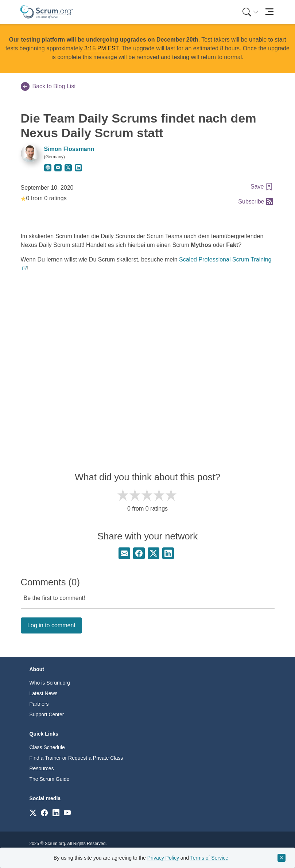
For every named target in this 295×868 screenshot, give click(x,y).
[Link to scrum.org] (33, 812)
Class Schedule (47, 747)
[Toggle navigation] (270, 12)
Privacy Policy (163, 858)
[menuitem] (250, 12)
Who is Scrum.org (50, 683)
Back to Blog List (48, 86)
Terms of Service (209, 858)
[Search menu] (251, 12)
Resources (42, 768)
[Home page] (47, 12)
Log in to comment (51, 625)
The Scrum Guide (50, 779)
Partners (39, 704)
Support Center (47, 714)
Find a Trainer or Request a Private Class (76, 758)
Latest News (44, 693)
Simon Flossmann (69, 149)
